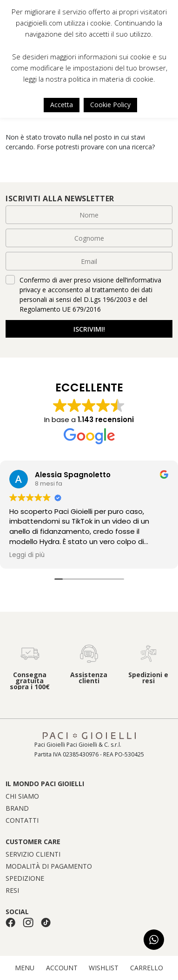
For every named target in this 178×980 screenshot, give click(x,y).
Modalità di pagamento (49, 866)
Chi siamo (22, 796)
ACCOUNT (62, 968)
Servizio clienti (33, 854)
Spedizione (25, 878)
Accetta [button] (62, 105)
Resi (12, 890)
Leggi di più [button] (27, 555)
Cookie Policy (110, 105)
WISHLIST (104, 968)
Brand (17, 808)
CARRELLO (147, 968)
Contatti (22, 820)
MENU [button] (25, 968)
